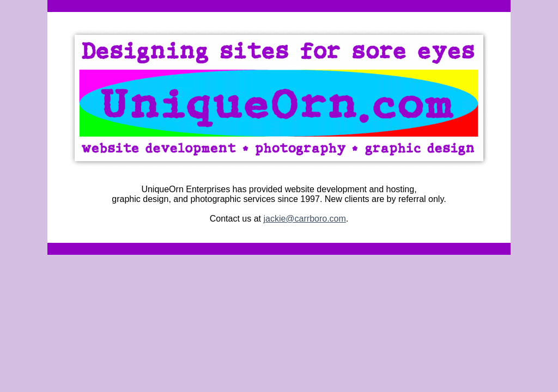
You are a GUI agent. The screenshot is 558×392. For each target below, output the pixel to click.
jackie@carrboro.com (304, 219)
